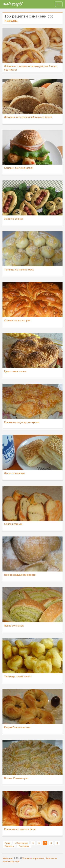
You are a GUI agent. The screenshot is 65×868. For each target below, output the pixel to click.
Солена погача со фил (17, 321)
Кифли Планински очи (17, 728)
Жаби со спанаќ (14, 219)
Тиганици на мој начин (18, 677)
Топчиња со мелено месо (19, 270)
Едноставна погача (15, 371)
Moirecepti (8, 858)
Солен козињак (13, 524)
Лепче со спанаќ (14, 626)
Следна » (9, 846)
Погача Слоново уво (16, 778)
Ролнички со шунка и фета (20, 829)
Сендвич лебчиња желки (19, 168)
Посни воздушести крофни (20, 575)
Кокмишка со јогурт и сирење (22, 422)
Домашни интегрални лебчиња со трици (28, 117)
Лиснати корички (14, 473)
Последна (24, 846)
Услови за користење (33, 858)
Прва (7, 843)
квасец (11, 21)
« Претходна (21, 843)
